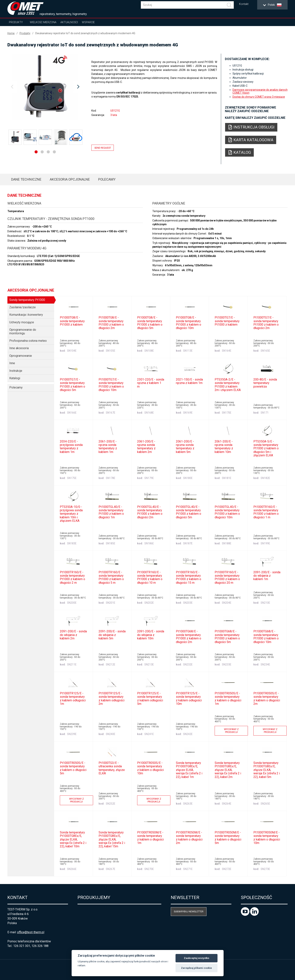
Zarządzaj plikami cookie (196, 968)
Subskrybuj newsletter (189, 911)
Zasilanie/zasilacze (23, 307)
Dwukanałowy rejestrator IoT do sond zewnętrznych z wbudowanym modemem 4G (85, 33)
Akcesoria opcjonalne (70, 179)
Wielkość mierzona (43, 22)
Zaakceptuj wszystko (197, 958)
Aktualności (69, 22)
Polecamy (107, 179)
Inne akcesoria (19, 348)
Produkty (16, 22)
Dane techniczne (26, 179)
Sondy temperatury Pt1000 (27, 300)
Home (11, 33)
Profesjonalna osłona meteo (28, 341)
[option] (45, 87)
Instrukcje (16, 371)
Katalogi (15, 378)
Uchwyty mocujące (22, 322)
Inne (12, 363)
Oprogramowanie (21, 356)
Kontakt (244, 4)
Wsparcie (88, 22)
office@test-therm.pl (31, 932)
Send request (103, 148)
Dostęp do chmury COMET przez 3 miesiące (259, 97)
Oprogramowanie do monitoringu (23, 331)
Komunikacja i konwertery (26, 315)
